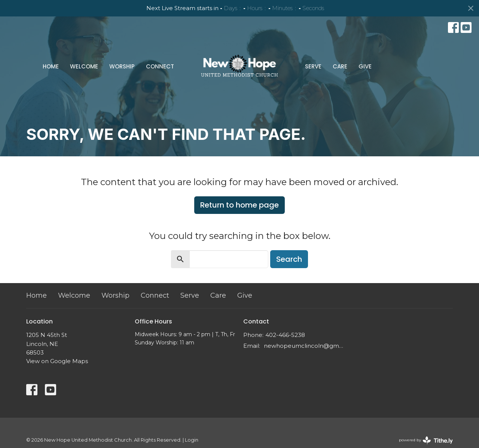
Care (340, 66)
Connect (160, 66)
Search (289, 259)
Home (51, 66)
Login (192, 440)
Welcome (84, 66)
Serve (313, 66)
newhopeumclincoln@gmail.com (304, 346)
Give (365, 66)
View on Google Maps (57, 361)
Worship (122, 66)
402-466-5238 (285, 335)
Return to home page (239, 205)
